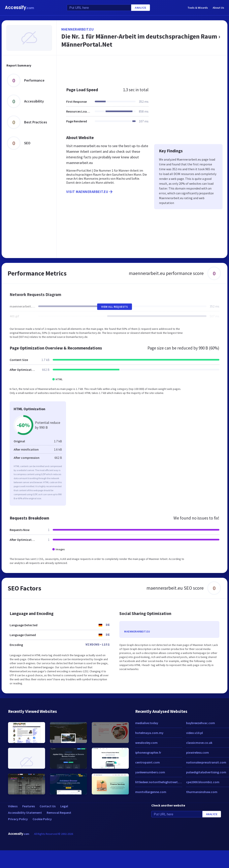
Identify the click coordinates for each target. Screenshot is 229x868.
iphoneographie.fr (148, 752)
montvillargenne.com (151, 792)
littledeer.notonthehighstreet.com (159, 782)
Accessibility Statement (25, 813)
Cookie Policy (42, 819)
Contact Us (48, 806)
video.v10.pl (194, 733)
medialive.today (147, 723)
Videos (13, 806)
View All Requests (115, 307)
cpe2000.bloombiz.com (203, 782)
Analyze (141, 8)
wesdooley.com (146, 743)
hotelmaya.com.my (149, 733)
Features (29, 806)
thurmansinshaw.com (202, 792)
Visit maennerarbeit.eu (90, 192)
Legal (64, 806)
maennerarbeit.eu (77, 29)
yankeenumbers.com (150, 772)
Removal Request (59, 813)
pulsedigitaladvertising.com (206, 772)
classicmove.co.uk (199, 743)
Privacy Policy (18, 819)
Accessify (19, 8)
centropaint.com (148, 762)
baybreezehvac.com (201, 723)
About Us (218, 8)
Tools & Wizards (198, 8)
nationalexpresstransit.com (206, 762)
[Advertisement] (130, 69)
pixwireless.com (198, 752)
